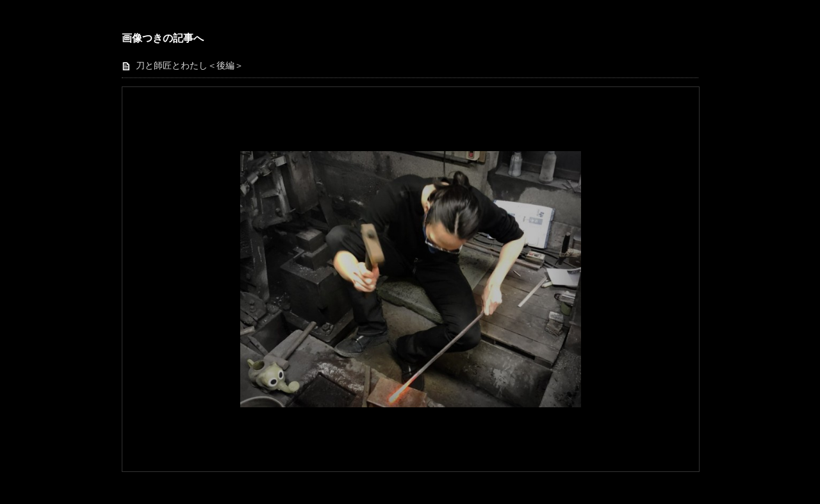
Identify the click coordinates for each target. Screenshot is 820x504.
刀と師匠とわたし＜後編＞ (190, 66)
